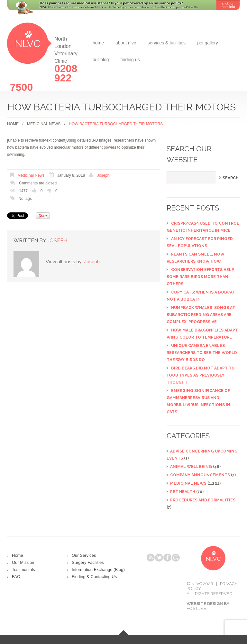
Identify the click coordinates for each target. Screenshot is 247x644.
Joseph (103, 175)
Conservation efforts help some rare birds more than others (200, 277)
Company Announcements (200, 475)
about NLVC (126, 43)
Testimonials (23, 569)
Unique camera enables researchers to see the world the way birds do (202, 353)
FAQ (16, 577)
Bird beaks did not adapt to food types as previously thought (201, 375)
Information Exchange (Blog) (98, 569)
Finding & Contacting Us (94, 577)
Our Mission (23, 562)
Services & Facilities (167, 43)
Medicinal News (44, 124)
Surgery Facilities (88, 562)
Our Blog (101, 60)
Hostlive (196, 608)
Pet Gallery (208, 43)
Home (98, 43)
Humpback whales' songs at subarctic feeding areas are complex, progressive (201, 315)
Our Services (84, 555)
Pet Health (183, 492)
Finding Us (130, 60)
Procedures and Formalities (203, 500)
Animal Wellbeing (191, 467)
